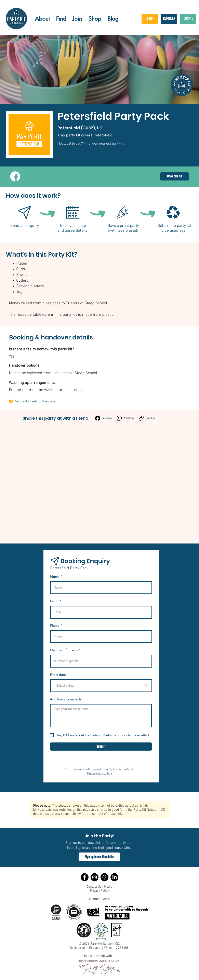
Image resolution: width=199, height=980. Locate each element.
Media (108, 887)
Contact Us (94, 887)
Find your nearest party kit (105, 144)
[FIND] (150, 19)
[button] (99, 857)
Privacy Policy (99, 891)
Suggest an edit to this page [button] (35, 402)
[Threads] (104, 877)
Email (54, 601)
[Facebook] (103, 418)
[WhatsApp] (125, 418)
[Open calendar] (146, 686)
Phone (55, 626)
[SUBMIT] (101, 747)
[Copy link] (147, 418)
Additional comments (66, 699)
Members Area (99, 899)
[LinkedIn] (114, 877)
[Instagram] (95, 877)
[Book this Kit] (174, 176)
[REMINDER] (169, 19)
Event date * (62, 675)
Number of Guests (64, 650)
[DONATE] (188, 19)
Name (55, 577)
